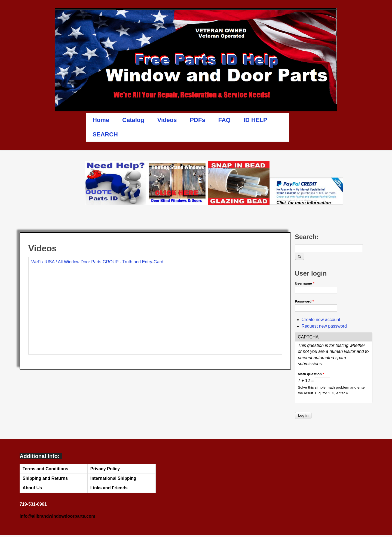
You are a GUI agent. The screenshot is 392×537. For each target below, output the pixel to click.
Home (101, 120)
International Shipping (113, 478)
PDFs (198, 120)
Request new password (324, 326)
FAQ (224, 120)
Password (304, 301)
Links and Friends (109, 488)
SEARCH (105, 134)
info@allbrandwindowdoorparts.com (57, 516)
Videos (167, 120)
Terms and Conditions (45, 469)
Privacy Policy (105, 469)
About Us (32, 488)
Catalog (133, 120)
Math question (311, 374)
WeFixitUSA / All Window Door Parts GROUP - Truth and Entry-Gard (97, 262)
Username (305, 283)
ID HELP (255, 120)
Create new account (321, 320)
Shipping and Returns (45, 478)
